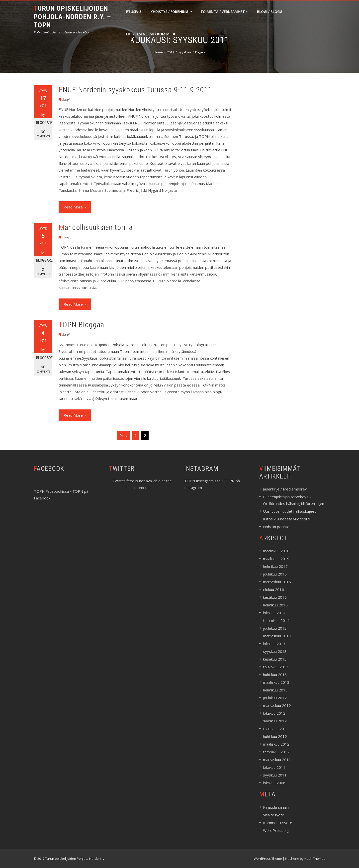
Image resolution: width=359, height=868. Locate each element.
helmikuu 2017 (275, 566)
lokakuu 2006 (274, 783)
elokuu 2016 (273, 589)
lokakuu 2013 (274, 644)
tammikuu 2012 (276, 752)
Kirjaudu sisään (276, 807)
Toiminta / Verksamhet (224, 12)
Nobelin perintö (276, 527)
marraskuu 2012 (277, 705)
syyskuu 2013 (275, 651)
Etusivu (134, 12)
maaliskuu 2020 (276, 551)
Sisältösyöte (274, 815)
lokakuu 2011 (274, 767)
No (43, 134)
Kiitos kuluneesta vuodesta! (287, 519)
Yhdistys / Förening (171, 12)
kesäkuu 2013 (275, 659)
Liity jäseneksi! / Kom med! (151, 34)
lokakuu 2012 (274, 713)
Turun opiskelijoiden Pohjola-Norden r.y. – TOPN (72, 17)
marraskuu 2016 (277, 582)
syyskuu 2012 (275, 721)
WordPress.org (276, 830)
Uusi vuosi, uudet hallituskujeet (289, 511)
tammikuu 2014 (276, 620)
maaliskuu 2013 (276, 682)
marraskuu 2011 (277, 760)
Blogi (66, 99)
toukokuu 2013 (276, 667)
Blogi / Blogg (270, 12)
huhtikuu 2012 (275, 736)
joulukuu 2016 (275, 574)
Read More (75, 207)
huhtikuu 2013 (275, 675)
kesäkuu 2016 (275, 597)
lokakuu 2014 (274, 613)
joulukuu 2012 (275, 698)
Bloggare (44, 123)
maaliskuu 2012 (276, 744)
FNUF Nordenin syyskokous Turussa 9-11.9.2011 (135, 90)
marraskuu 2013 (277, 636)
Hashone (292, 859)
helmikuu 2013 (275, 690)
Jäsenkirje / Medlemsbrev (285, 489)
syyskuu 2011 (275, 775)
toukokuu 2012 (276, 729)
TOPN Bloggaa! (82, 325)
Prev (124, 435)
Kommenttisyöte (278, 823)
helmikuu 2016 (275, 605)
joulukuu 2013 (275, 628)
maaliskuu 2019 (276, 559)
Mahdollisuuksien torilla (96, 227)
